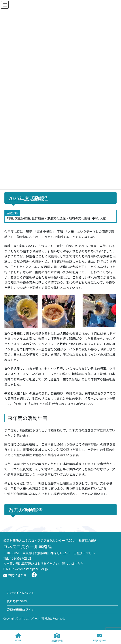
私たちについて (17, 601)
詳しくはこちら (73, 564)
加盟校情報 (57, 637)
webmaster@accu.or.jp (31, 569)
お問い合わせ (15, 575)
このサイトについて (21, 593)
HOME (18, 637)
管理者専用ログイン (21, 610)
